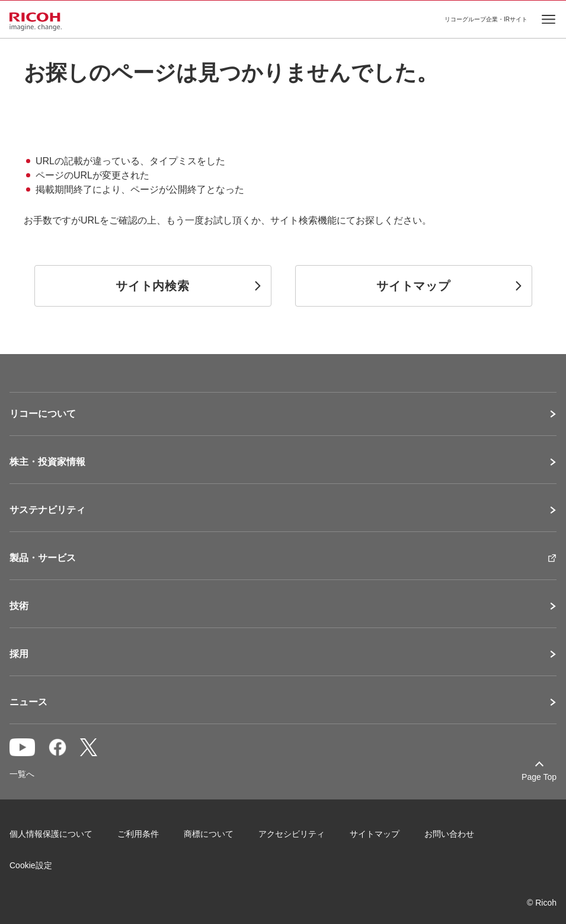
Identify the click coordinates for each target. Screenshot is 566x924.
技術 (19, 606)
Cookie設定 (31, 865)
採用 (19, 654)
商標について (209, 834)
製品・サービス (43, 558)
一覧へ (22, 774)
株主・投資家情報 (47, 462)
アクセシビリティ (292, 834)
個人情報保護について (51, 834)
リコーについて (43, 414)
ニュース (28, 702)
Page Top (539, 777)
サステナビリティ (47, 510)
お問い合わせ (449, 834)
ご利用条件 (138, 834)
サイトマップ (375, 834)
